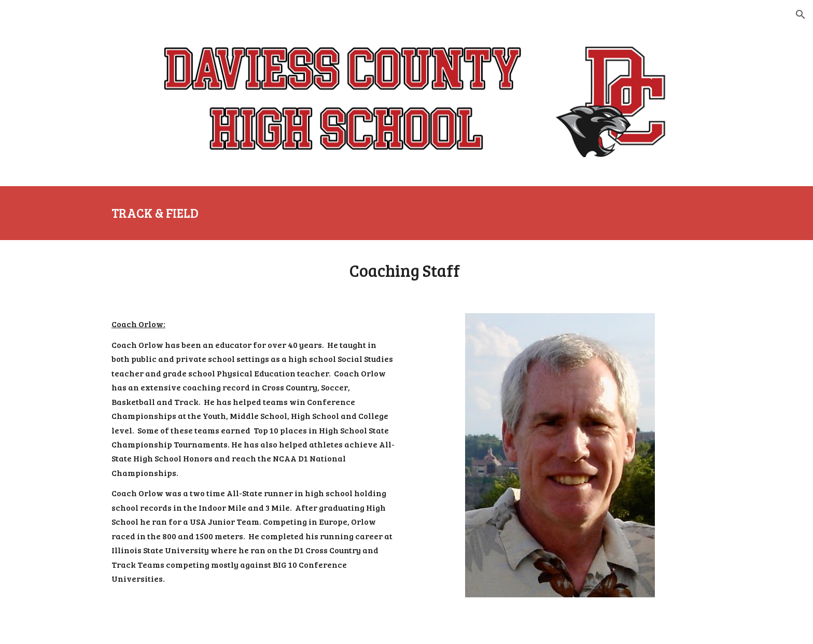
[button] (801, 15)
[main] (406, 213)
